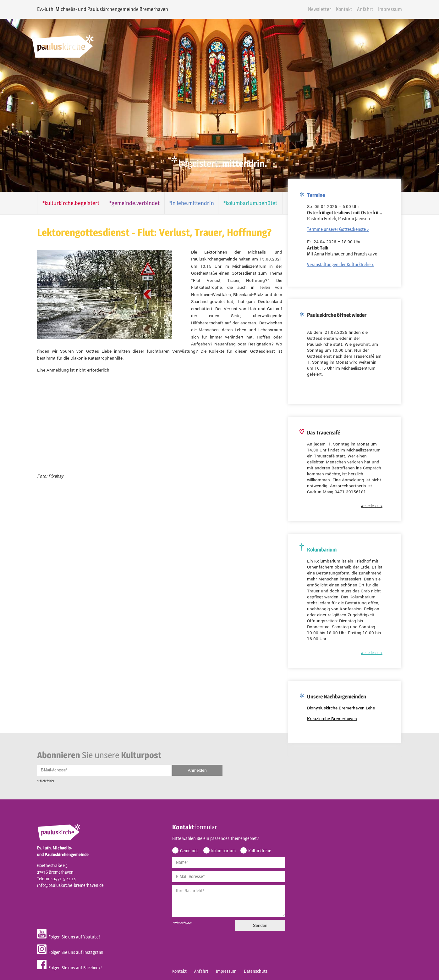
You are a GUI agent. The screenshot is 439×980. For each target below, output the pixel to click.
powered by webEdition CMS (421, 978)
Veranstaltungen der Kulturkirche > (350, 257)
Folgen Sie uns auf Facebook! (60, 954)
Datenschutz (247, 960)
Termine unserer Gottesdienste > (348, 222)
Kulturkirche (251, 839)
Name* (173, 851)
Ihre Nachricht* (181, 879)
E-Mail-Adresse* (45, 757)
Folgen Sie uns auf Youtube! (59, 924)
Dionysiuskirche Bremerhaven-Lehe (351, 700)
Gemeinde (180, 839)
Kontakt (354, 9)
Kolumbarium (214, 839)
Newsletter (329, 9)
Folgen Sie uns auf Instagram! (61, 939)
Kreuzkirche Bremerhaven (342, 711)
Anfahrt (375, 9)
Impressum (399, 9)
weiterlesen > (382, 498)
